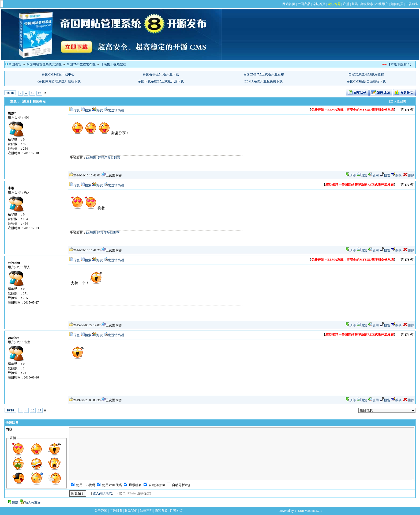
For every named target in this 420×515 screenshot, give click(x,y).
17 (39, 93)
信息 (77, 110)
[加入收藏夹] (398, 101)
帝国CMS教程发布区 (81, 64)
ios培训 (91, 158)
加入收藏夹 (33, 503)
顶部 (352, 175)
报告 (385, 175)
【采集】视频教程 (113, 64)
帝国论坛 (15, 64)
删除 (408, 175)
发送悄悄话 (116, 110)
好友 (100, 110)
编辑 (396, 175)
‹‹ (26, 93)
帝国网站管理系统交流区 (44, 64)
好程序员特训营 (109, 158)
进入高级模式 (102, 493)
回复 (362, 175)
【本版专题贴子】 (400, 64)
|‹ (20, 93)
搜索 (88, 110)
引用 (373, 175)
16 (32, 93)
